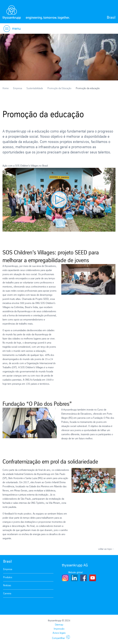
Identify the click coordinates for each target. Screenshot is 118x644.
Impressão (59, 629)
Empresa (18, 88)
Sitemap (59, 625)
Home (6, 88)
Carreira (7, 593)
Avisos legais (59, 633)
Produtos (8, 577)
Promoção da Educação (59, 88)
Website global (75, 572)
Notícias (7, 585)
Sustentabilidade (35, 88)
